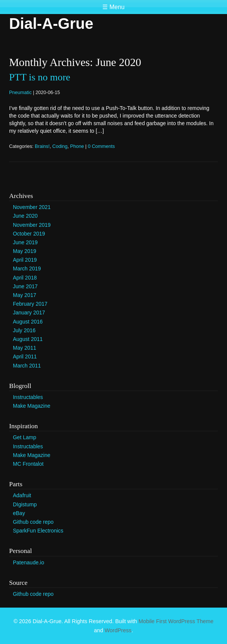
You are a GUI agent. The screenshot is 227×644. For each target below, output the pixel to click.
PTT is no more (40, 77)
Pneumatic (20, 93)
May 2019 (24, 251)
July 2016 (24, 330)
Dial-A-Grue (51, 24)
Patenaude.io (29, 562)
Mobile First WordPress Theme (176, 621)
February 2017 (30, 304)
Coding (60, 146)
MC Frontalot (28, 464)
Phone (77, 146)
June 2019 (25, 242)
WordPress (118, 630)
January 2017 (29, 313)
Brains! (42, 146)
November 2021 (32, 207)
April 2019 (25, 260)
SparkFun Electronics (38, 531)
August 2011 (28, 339)
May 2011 (24, 348)
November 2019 (32, 225)
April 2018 (25, 278)
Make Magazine (32, 406)
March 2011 (27, 366)
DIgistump (25, 504)
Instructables (28, 397)
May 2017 (24, 295)
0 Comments (101, 146)
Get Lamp (24, 437)
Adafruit (22, 495)
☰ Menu (113, 7)
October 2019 (29, 234)
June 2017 (25, 286)
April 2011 (25, 357)
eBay (19, 513)
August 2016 (28, 322)
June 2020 (25, 216)
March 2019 (27, 269)
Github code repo (33, 522)
